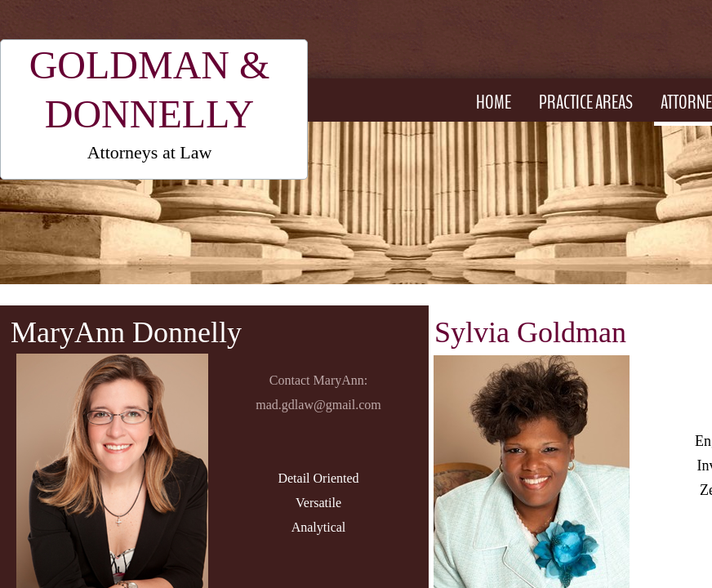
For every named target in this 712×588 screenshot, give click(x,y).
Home (494, 102)
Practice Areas (586, 102)
